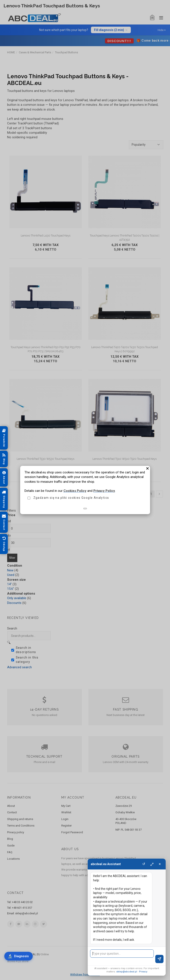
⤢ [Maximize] (152, 864)
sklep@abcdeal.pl (127, 972)
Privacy (143, 972)
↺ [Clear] (144, 864)
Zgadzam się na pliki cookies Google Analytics (71, 498)
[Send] (159, 959)
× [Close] (160, 864)
